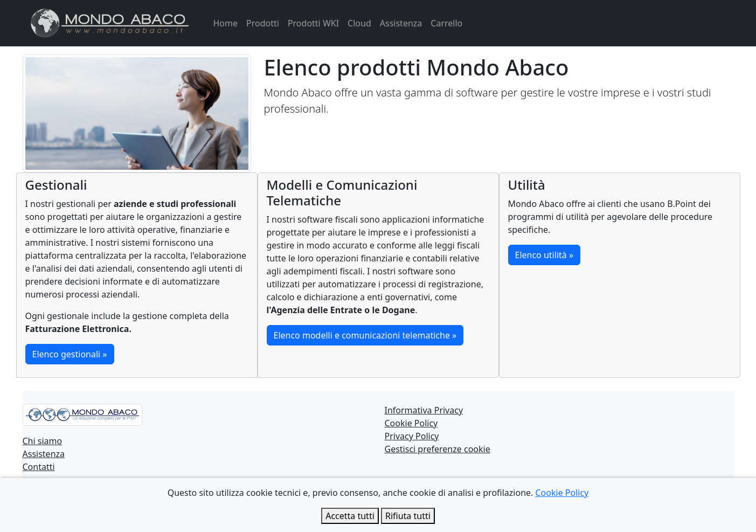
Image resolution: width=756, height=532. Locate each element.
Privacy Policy (412, 436)
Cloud (359, 23)
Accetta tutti (350, 516)
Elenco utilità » (545, 255)
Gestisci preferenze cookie (438, 449)
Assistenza (401, 23)
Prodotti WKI (313, 23)
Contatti (39, 467)
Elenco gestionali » (70, 354)
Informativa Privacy (424, 410)
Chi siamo (43, 441)
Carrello (446, 23)
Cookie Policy (411, 423)
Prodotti (263, 23)
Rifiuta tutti (408, 516)
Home (226, 23)
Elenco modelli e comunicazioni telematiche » (365, 335)
